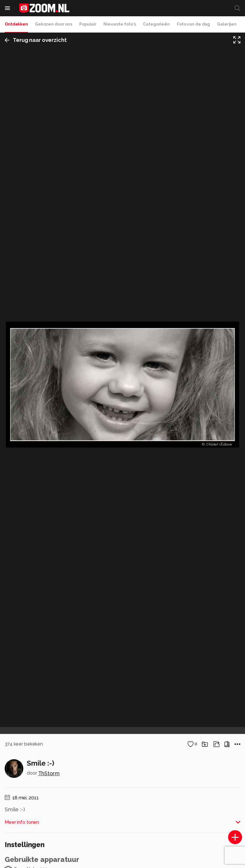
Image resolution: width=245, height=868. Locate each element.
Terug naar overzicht (36, 40)
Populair (88, 24)
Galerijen (227, 24)
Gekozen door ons (54, 24)
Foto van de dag (193, 24)
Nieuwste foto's (120, 24)
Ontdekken (16, 24)
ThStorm (49, 773)
